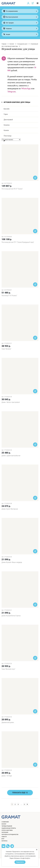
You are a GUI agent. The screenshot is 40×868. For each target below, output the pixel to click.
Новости (4, 837)
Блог (3, 839)
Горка (6, 114)
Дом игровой (8, 120)
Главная (4, 44)
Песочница (8, 136)
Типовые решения (7, 826)
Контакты (4, 841)
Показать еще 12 (20, 793)
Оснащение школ (22, 44)
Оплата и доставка (7, 830)
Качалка (7, 125)
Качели (6, 130)
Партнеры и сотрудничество (10, 835)
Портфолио (5, 832)
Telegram (12, 92)
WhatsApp (26, 88)
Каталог (12, 44)
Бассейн (7, 109)
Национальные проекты (9, 828)
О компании (5, 822)
